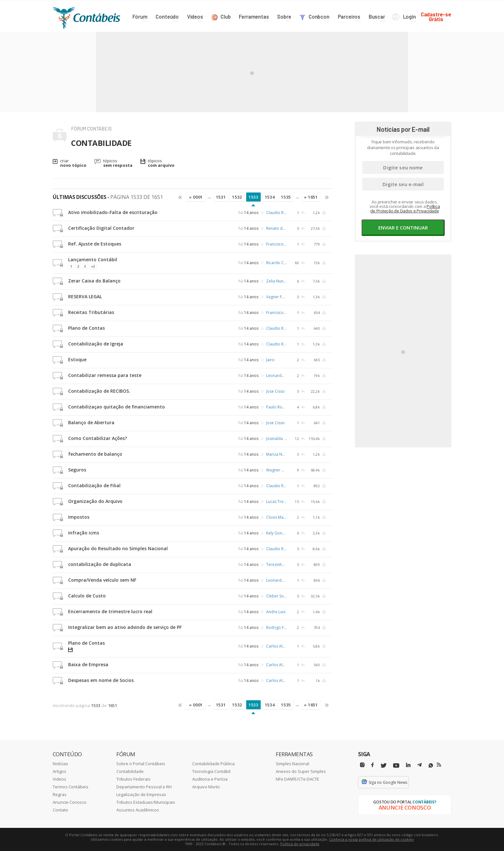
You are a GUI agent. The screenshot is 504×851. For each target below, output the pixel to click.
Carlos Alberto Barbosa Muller (276, 646)
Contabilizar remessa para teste (105, 375)
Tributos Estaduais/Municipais (146, 802)
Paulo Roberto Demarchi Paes (276, 407)
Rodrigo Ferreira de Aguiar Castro (276, 627)
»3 (93, 266)
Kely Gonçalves (276, 533)
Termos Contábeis (71, 787)
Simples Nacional (292, 764)
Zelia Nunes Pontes (276, 281)
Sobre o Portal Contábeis (141, 764)
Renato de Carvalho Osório (276, 228)
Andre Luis (276, 612)
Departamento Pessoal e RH (144, 787)
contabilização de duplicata (100, 564)
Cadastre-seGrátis (436, 17)
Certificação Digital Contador (101, 228)
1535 (286, 197)
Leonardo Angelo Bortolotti (276, 580)
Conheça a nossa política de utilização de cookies (371, 839)
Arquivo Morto (206, 787)
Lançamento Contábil (93, 260)
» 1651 (311, 197)
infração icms (84, 533)
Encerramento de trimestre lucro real (110, 611)
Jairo (270, 360)
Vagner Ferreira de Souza (276, 297)
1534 (270, 197)
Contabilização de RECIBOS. (99, 391)
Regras (60, 794)
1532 (237, 197)
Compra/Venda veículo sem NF (102, 580)
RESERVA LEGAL (85, 296)
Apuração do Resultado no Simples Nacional (118, 548)
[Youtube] (396, 766)
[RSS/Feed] (439, 765)
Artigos (59, 771)
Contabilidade (130, 771)
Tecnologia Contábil (211, 771)
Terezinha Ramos (276, 564)
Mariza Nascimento (276, 454)
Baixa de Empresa (88, 664)
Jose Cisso (275, 391)
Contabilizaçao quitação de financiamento (117, 407)
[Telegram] (419, 766)
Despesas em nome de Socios (101, 680)
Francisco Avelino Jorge (276, 244)
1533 (253, 197)
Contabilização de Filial (94, 485)
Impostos (79, 517)
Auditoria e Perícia (210, 779)
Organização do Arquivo (95, 501)
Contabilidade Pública (213, 764)
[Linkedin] (408, 765)
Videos (59, 779)
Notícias (60, 764)
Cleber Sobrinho (276, 596)
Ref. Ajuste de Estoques (95, 244)
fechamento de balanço (95, 454)
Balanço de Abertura (91, 422)
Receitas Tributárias (91, 312)
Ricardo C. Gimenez (276, 262)
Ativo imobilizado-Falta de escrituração (113, 212)
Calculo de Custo (87, 596)
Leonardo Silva (276, 376)
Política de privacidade (300, 844)
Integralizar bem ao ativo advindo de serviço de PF (125, 627)
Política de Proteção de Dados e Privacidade (405, 209)
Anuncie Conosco (70, 802)
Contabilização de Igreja (96, 344)
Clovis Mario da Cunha (276, 517)
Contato (60, 810)
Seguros (77, 470)
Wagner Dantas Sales (276, 470)
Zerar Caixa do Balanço (94, 281)
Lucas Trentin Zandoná (276, 502)
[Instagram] (362, 765)
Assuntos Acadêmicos (138, 810)
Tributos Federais (133, 779)
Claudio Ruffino (276, 213)
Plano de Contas (86, 328)
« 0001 (196, 197)
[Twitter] (383, 766)
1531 (221, 197)
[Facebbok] (373, 765)
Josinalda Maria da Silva (276, 439)
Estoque (77, 359)
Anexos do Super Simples (301, 771)
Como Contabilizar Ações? (98, 438)
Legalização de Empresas (141, 794)
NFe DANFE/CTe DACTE (297, 779)
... (209, 197)
